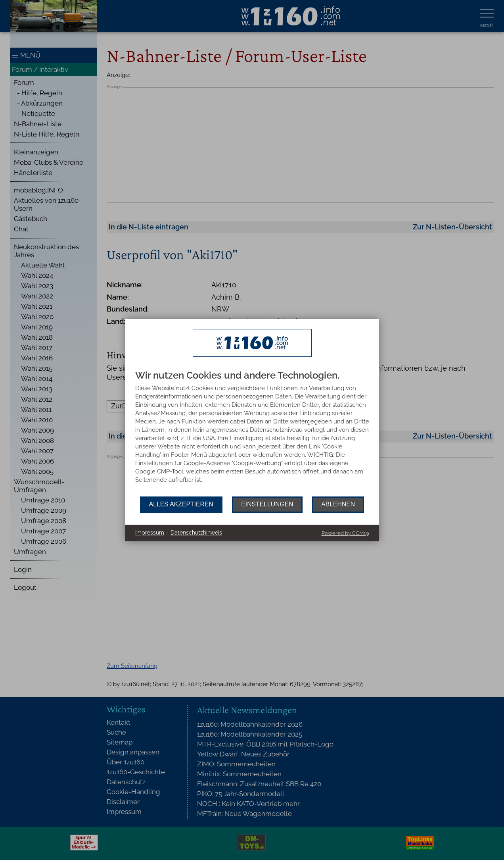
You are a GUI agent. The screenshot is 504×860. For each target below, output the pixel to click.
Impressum (150, 533)
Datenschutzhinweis (196, 533)
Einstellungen (267, 504)
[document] (252, 433)
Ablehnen (338, 504)
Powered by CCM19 (345, 533)
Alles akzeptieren (181, 504)
